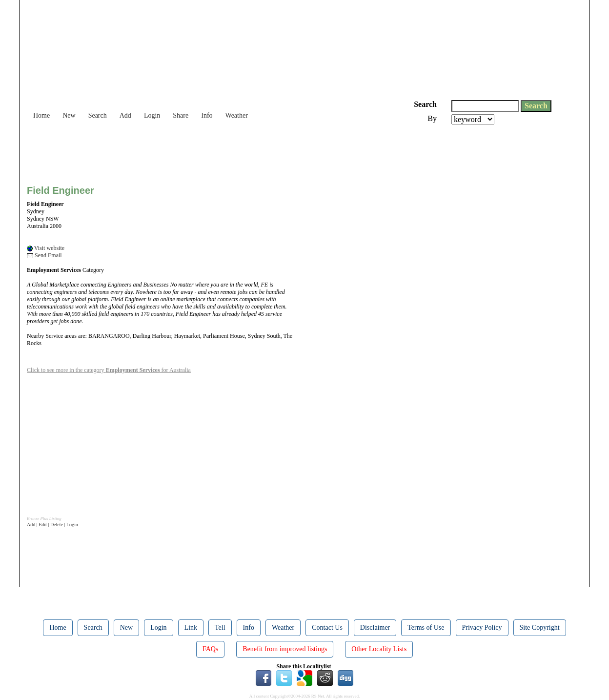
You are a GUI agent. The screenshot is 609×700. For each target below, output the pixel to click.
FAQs (210, 649)
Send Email (44, 255)
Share (181, 115)
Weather (237, 115)
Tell (220, 628)
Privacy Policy (482, 628)
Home (41, 115)
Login (152, 115)
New (69, 115)
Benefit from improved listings (285, 649)
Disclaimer (375, 628)
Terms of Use (426, 628)
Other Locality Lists (379, 649)
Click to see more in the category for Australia (109, 370)
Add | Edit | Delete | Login (52, 525)
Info (207, 115)
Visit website (46, 248)
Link (191, 628)
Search (98, 115)
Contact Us (327, 628)
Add (125, 115)
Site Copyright (540, 628)
